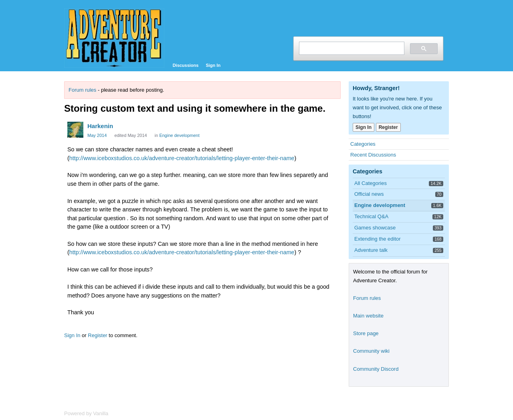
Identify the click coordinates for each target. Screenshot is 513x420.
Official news (369, 194)
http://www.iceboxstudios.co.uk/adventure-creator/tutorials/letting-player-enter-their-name (182, 158)
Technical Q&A (371, 216)
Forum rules (82, 90)
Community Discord (376, 369)
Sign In (213, 65)
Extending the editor (378, 239)
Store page (366, 333)
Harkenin (100, 126)
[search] (351, 48)
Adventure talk (371, 250)
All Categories (371, 183)
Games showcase (375, 228)
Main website (368, 316)
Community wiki (371, 351)
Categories (363, 144)
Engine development (179, 135)
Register (97, 335)
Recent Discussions (373, 155)
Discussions (186, 65)
